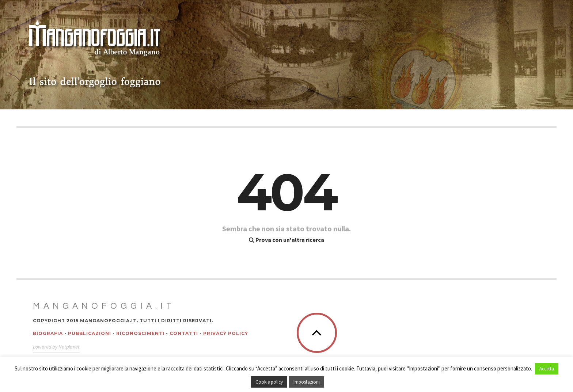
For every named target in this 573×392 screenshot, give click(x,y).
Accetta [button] (547, 369)
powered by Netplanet (56, 347)
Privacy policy (226, 333)
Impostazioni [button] (307, 382)
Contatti (184, 333)
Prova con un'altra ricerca (286, 240)
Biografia (48, 333)
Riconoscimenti (140, 333)
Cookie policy (269, 382)
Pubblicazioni (90, 333)
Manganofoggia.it (104, 306)
